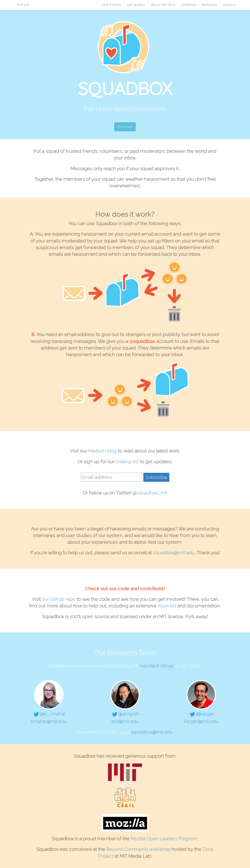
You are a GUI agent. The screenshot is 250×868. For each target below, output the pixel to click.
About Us (230, 5)
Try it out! (23, 5)
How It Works (112, 5)
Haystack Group (157, 666)
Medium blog (102, 451)
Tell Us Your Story (163, 5)
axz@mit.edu (125, 721)
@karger (201, 714)
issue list (167, 606)
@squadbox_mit (150, 493)
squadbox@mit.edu (174, 553)
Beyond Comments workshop (138, 849)
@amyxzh (125, 714)
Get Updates (136, 5)
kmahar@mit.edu (49, 721)
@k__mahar (49, 714)
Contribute (189, 5)
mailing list (127, 462)
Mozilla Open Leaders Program (164, 839)
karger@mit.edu (201, 721)
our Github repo (59, 599)
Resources (209, 5)
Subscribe (156, 477)
